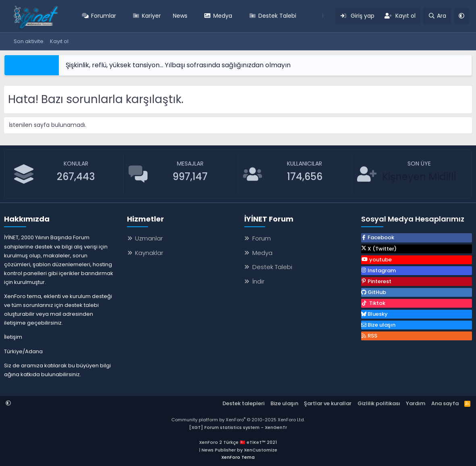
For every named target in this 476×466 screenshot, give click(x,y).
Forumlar (104, 16)
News (180, 16)
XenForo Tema (238, 457)
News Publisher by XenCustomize (239, 450)
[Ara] (437, 16)
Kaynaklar (149, 253)
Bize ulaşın (284, 403)
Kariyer (151, 16)
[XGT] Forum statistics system (238, 427)
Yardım (416, 403)
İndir (258, 281)
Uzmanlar (149, 238)
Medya (223, 16)
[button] (122, 16)
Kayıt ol (59, 41)
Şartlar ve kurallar (328, 403)
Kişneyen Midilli (419, 177)
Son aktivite (29, 41)
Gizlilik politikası (379, 403)
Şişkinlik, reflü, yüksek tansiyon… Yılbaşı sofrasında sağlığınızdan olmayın (178, 65)
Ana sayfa (445, 403)
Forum (262, 238)
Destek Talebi (277, 16)
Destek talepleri (243, 403)
